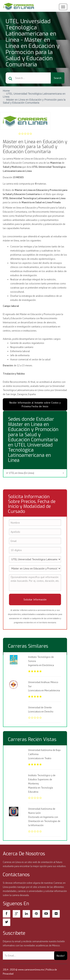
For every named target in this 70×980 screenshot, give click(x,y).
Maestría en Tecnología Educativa (45, 794)
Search (58, 78)
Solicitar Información (35, 599)
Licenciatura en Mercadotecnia (44, 690)
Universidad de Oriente (40, 707)
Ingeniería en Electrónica (41, 665)
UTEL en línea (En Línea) (20, 473)
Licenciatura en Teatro (45, 763)
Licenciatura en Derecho (41, 712)
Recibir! (61, 956)
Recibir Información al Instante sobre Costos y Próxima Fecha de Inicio (35, 404)
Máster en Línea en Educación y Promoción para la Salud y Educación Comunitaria (34, 101)
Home (6, 91)
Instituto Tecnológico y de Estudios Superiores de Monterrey (42, 779)
